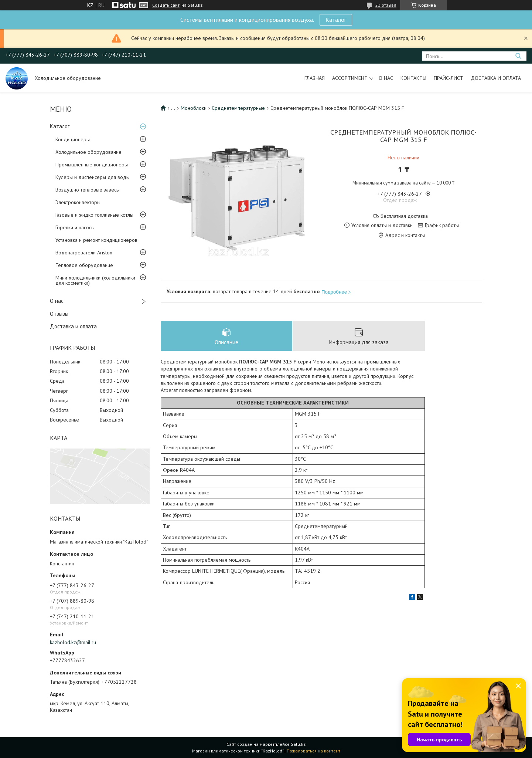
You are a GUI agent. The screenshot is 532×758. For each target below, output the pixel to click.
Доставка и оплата (496, 78)
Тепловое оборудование (84, 265)
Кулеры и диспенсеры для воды (93, 177)
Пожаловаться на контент (313, 751)
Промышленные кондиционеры (92, 165)
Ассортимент (350, 78)
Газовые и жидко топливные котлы (94, 215)
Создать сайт (166, 5)
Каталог (336, 20)
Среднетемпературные (238, 108)
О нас (386, 78)
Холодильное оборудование (88, 152)
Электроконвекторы (78, 202)
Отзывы (59, 314)
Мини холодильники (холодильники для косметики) (95, 280)
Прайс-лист (449, 78)
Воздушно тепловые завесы (88, 190)
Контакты (413, 78)
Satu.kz (298, 744)
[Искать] (518, 56)
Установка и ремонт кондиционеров (96, 240)
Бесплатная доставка (404, 216)
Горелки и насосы (75, 227)
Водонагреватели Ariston (84, 253)
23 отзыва (386, 5)
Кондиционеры (73, 139)
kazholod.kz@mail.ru (73, 642)
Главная (315, 78)
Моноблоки (194, 108)
